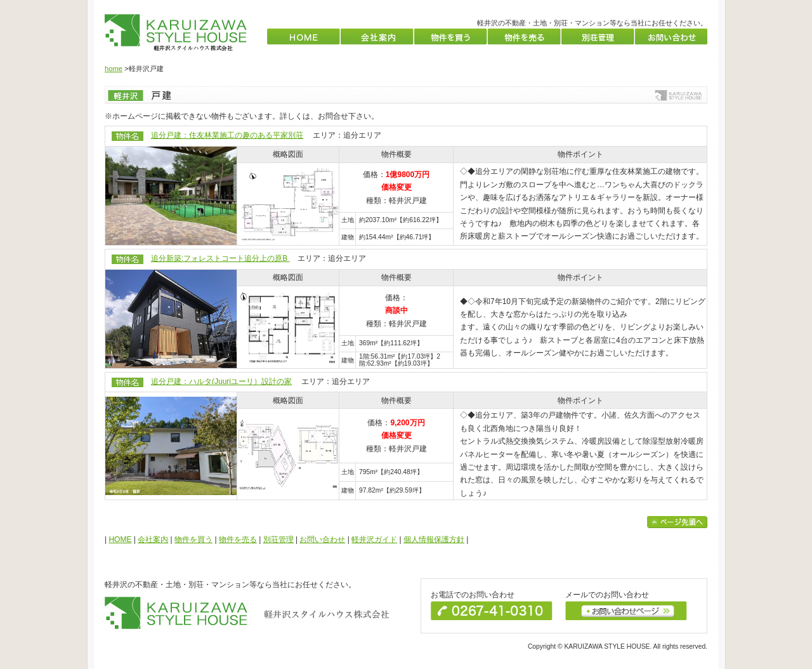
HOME (120, 540)
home (114, 69)
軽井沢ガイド (374, 540)
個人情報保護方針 (434, 540)
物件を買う (193, 540)
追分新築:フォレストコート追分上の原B (220, 258)
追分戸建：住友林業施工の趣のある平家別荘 (227, 135)
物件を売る (238, 540)
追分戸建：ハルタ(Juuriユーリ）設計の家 (221, 381)
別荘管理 (278, 540)
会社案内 (153, 540)
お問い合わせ (322, 540)
